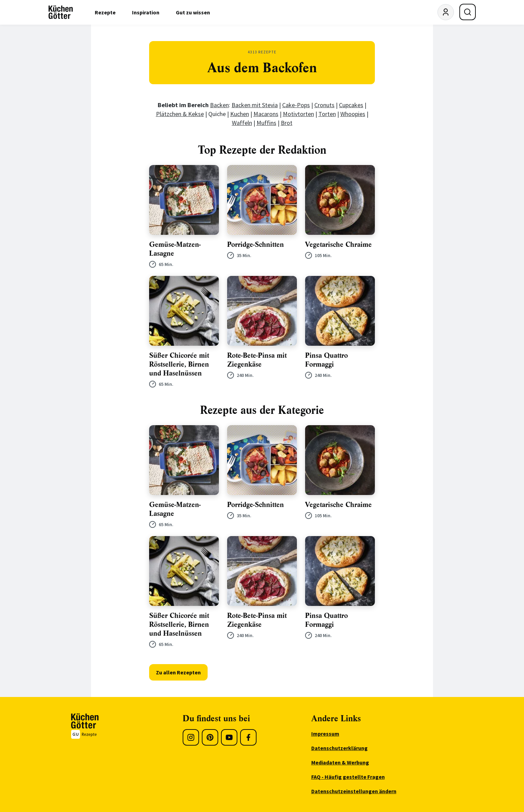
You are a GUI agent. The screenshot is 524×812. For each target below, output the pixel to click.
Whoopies (353, 114)
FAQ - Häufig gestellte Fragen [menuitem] (348, 777)
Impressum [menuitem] (325, 734)
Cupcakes (351, 105)
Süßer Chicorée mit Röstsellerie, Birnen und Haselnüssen (179, 364)
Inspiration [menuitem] (146, 12)
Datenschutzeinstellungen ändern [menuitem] (354, 791)
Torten (327, 114)
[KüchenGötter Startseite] (61, 12)
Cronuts (324, 105)
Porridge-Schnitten (256, 245)
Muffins (266, 123)
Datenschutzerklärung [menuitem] (339, 748)
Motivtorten (298, 114)
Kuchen (240, 114)
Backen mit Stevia (255, 105)
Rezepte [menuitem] (105, 12)
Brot (287, 123)
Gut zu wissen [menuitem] (193, 12)
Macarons (266, 114)
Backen (219, 105)
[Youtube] (229, 737)
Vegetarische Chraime (338, 245)
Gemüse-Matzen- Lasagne (175, 249)
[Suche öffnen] (468, 12)
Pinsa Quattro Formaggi (326, 360)
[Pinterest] (210, 737)
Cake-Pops (296, 105)
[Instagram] (191, 737)
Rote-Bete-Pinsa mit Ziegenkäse (257, 360)
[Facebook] (248, 737)
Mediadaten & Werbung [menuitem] (340, 762)
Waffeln (242, 123)
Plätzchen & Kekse (180, 114)
